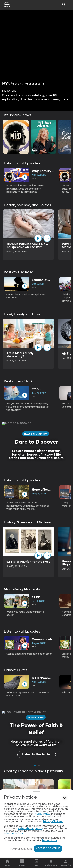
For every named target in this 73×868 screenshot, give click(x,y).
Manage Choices (21, 849)
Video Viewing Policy (30, 829)
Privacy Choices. (53, 822)
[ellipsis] (47, 238)
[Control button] (65, 798)
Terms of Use (50, 841)
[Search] (64, 5)
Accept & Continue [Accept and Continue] (48, 849)
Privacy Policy (42, 814)
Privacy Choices (14, 834)
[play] (25, 177)
